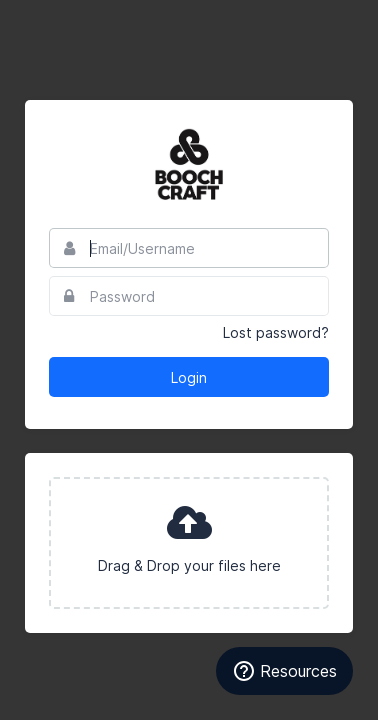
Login (189, 377)
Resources (284, 671)
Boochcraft (189, 164)
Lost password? (276, 332)
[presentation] (189, 543)
